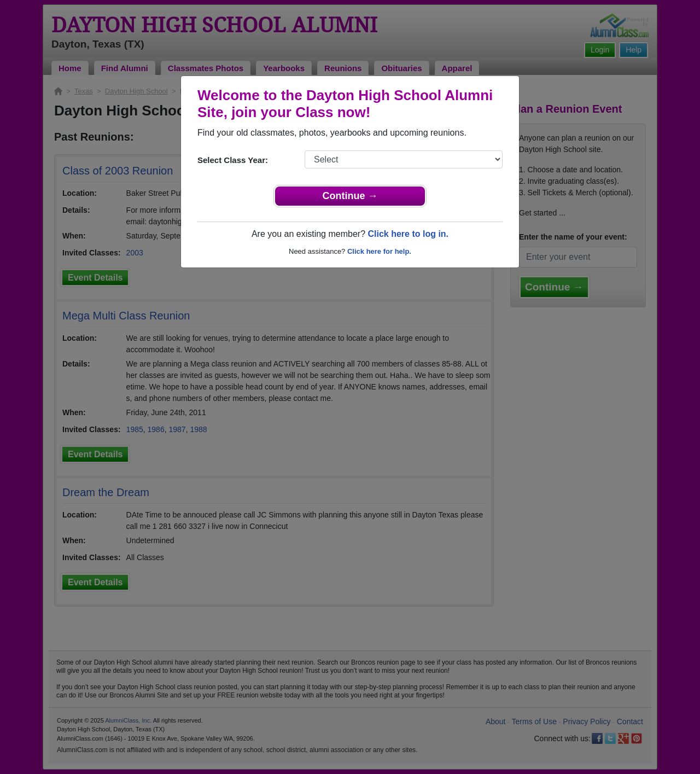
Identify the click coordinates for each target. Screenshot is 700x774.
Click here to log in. (408, 234)
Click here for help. (379, 251)
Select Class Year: (233, 160)
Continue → (350, 196)
